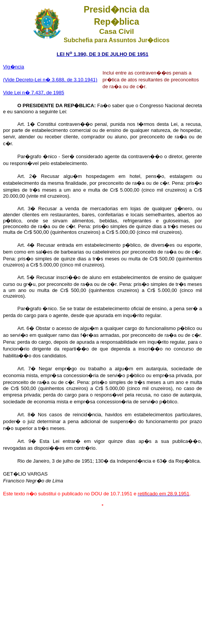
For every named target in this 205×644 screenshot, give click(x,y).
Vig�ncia (13, 67)
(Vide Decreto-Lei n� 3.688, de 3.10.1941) (50, 80)
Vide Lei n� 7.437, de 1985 (34, 93)
